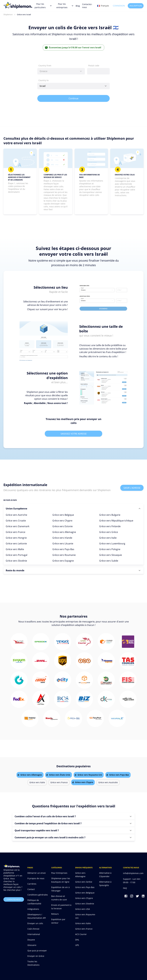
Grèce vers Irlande (62, 538)
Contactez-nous (87, 6)
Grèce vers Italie (108, 538)
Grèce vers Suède (109, 561)
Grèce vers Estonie (63, 526)
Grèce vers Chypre (62, 521)
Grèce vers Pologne (110, 549)
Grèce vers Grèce (109, 532)
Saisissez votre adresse (73, 434)
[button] (73, 509)
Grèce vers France (16, 532)
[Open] (106, 86)
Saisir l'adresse (132, 488)
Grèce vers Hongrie (16, 538)
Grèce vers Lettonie (16, 544)
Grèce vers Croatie (16, 521)
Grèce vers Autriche (16, 515)
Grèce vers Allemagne (64, 532)
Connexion (119, 6)
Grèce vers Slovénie (16, 561)
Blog (78, 6)
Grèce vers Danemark (18, 526)
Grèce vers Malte (15, 549)
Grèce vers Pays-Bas (63, 549)
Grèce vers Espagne (63, 561)
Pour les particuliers (43, 6)
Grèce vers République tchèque (116, 521)
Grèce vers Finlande (110, 526)
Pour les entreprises (65, 6)
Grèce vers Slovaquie (111, 555)
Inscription (136, 6)
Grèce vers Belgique (63, 515)
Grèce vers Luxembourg (112, 544)
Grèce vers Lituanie (63, 544)
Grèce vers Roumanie (64, 555)
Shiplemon (8, 14)
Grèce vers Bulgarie (110, 515)
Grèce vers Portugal (17, 555)
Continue (73, 98)
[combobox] (61, 71)
